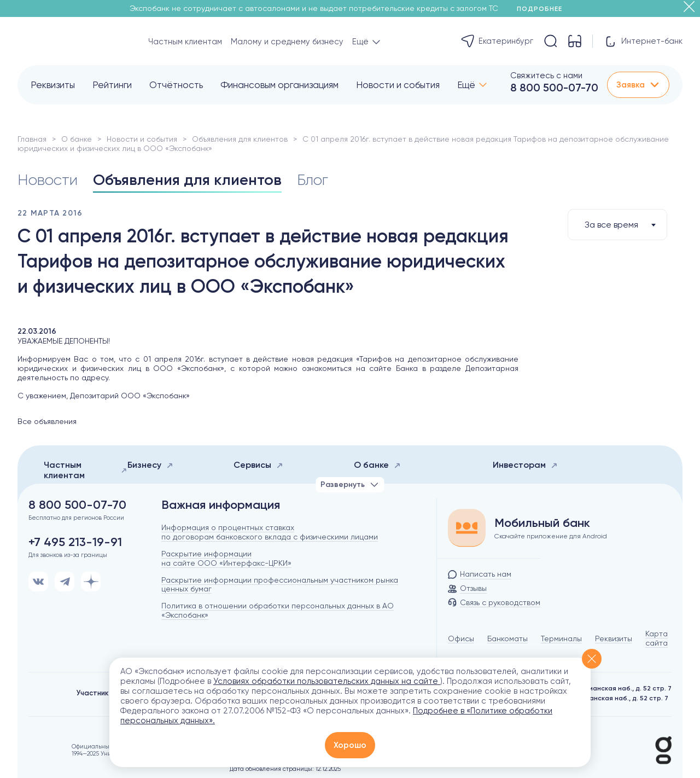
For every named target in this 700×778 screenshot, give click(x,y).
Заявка (638, 85)
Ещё (466, 85)
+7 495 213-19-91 (75, 542)
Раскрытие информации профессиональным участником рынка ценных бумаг (280, 585)
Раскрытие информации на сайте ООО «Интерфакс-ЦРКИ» (226, 558)
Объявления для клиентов (240, 139)
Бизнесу (150, 465)
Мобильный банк (542, 523)
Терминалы (561, 638)
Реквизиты (53, 85)
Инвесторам (525, 465)
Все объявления (47, 421)
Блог (313, 180)
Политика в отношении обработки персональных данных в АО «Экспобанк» (278, 610)
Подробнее (543, 9)
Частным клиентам (185, 42)
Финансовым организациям (279, 85)
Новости (48, 180)
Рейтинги (112, 85)
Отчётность (176, 85)
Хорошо (350, 745)
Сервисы (258, 465)
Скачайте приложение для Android (551, 536)
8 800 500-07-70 (554, 88)
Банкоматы (507, 638)
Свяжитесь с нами (546, 76)
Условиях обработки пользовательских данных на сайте (327, 681)
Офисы (461, 638)
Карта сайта (657, 638)
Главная (32, 139)
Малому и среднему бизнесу (287, 42)
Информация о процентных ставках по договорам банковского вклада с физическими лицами (270, 532)
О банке (77, 139)
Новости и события (398, 85)
